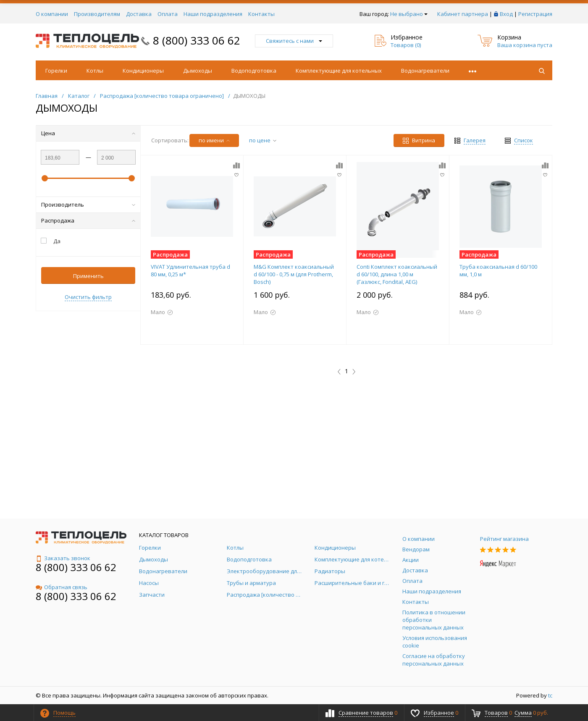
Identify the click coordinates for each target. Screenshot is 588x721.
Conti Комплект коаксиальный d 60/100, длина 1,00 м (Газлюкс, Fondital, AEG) (397, 274)
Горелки (56, 71)
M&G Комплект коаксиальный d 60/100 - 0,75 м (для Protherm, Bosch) (294, 274)
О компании (52, 14)
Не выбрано (409, 14)
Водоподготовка (254, 71)
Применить (88, 276)
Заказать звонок (63, 558)
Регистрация (535, 14)
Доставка (139, 14)
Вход (506, 14)
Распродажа (88, 220)
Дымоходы (198, 71)
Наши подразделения (213, 14)
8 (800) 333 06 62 (197, 40)
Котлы (95, 71)
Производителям (97, 14)
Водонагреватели (425, 71)
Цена (88, 133)
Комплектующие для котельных (339, 71)
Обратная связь (62, 587)
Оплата (168, 14)
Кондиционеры (143, 71)
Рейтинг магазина (504, 539)
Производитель (88, 205)
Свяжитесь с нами (294, 41)
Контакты (261, 14)
